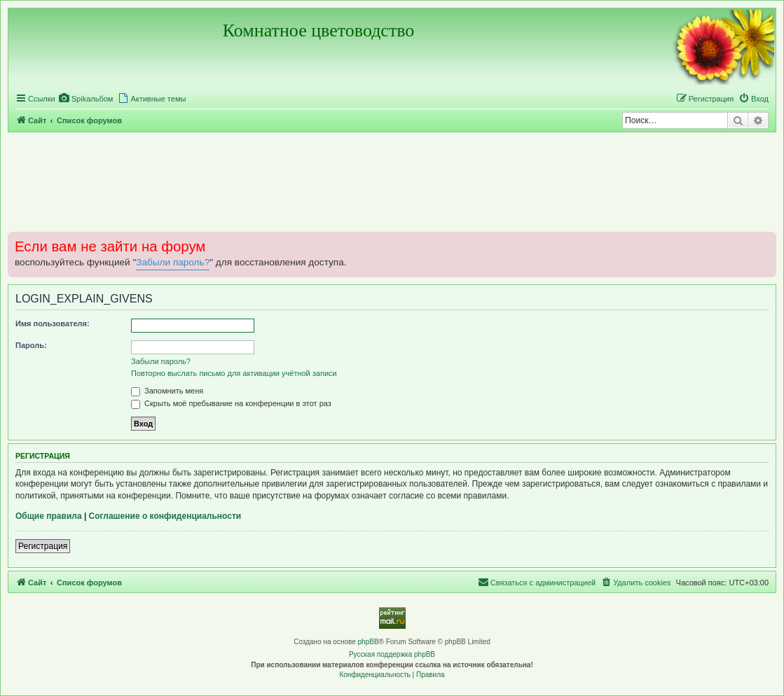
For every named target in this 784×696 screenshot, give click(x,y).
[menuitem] (86, 99)
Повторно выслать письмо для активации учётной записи (234, 373)
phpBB (369, 642)
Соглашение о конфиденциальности (165, 516)
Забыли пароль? (173, 262)
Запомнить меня (167, 391)
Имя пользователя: (53, 323)
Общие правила (49, 516)
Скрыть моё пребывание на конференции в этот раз (231, 403)
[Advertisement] (392, 181)
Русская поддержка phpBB (392, 654)
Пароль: (31, 345)
